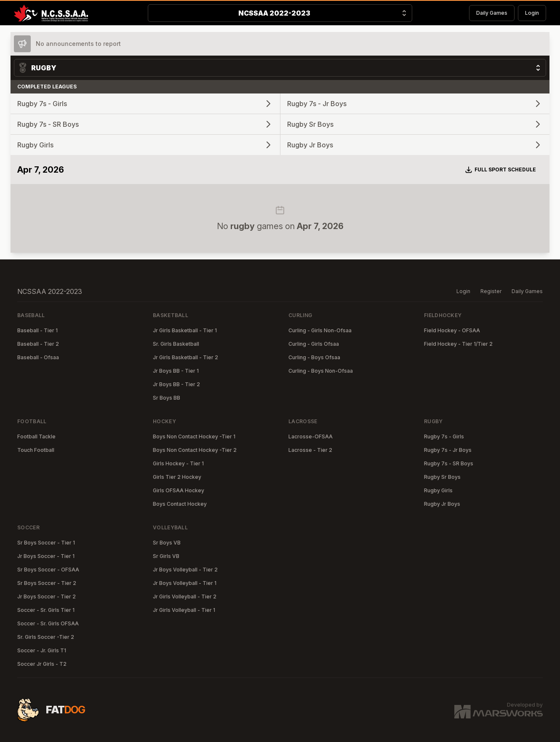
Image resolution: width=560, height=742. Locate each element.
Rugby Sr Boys (442, 477)
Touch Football (36, 450)
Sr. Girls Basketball (176, 344)
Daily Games (492, 13)
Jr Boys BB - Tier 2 (176, 384)
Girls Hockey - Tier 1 (178, 463)
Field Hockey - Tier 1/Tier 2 (458, 344)
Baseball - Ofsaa (38, 357)
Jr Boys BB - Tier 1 (176, 371)
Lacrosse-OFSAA (311, 436)
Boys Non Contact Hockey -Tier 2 (195, 450)
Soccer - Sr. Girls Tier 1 (46, 610)
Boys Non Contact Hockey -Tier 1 (194, 436)
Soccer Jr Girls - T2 (42, 664)
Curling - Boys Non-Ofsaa (321, 371)
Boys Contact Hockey (180, 504)
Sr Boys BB (167, 398)
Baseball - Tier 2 (38, 344)
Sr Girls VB (166, 556)
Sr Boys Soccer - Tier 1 (46, 543)
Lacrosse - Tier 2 (310, 450)
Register (491, 291)
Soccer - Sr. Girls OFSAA (48, 623)
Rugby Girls (438, 490)
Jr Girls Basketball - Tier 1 (185, 330)
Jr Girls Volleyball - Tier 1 (184, 610)
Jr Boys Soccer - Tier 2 (47, 597)
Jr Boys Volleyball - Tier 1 (185, 583)
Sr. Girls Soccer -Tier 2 (46, 637)
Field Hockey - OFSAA (452, 330)
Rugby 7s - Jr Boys (448, 450)
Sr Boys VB (167, 543)
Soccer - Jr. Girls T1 (42, 650)
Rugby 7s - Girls (444, 436)
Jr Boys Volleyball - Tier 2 (185, 570)
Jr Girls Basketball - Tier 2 (185, 357)
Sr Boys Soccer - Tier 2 (47, 583)
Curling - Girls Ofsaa (314, 344)
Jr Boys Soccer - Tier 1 (46, 556)
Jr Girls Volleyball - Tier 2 (185, 597)
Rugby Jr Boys (442, 504)
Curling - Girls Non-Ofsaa (320, 330)
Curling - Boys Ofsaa (314, 357)
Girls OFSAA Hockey (179, 490)
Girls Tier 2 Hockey (177, 477)
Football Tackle (36, 436)
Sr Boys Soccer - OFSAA (48, 570)
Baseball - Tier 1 (37, 330)
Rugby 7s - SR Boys (449, 463)
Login (532, 13)
